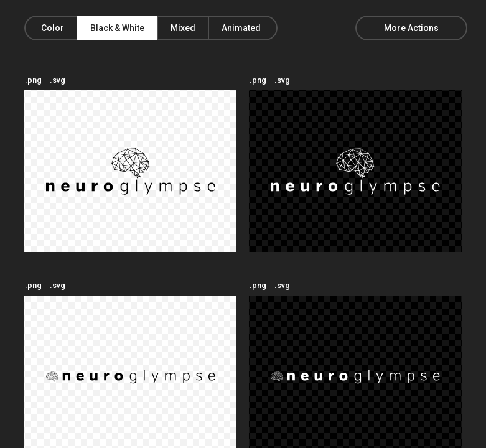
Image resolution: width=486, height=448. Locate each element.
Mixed (183, 28)
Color (53, 28)
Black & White (117, 28)
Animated (241, 28)
